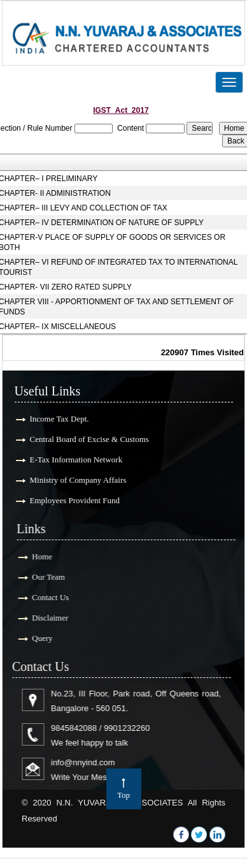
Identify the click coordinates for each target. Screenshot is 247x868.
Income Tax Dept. (58, 419)
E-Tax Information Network (75, 460)
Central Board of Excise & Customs (88, 439)
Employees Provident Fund (74, 500)
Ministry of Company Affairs (77, 480)
